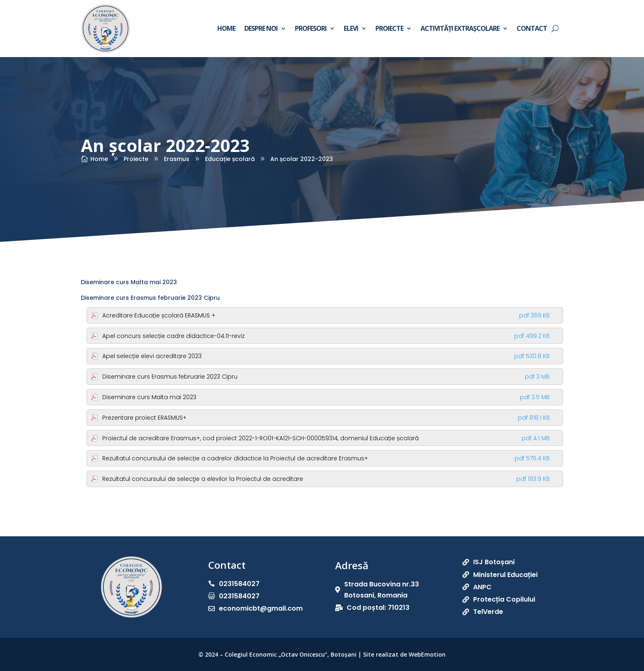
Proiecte (389, 28)
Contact (532, 28)
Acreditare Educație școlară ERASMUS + (326, 315)
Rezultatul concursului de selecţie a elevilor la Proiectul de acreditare (326, 479)
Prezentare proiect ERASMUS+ (326, 418)
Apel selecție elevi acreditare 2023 (326, 356)
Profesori (311, 28)
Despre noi (261, 28)
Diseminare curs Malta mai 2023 (129, 282)
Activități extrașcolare (460, 28)
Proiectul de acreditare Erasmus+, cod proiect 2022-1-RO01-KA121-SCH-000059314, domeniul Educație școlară (326, 438)
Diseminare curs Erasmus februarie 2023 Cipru (150, 298)
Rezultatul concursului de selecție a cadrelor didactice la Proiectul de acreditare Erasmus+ (326, 458)
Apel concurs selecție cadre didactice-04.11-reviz (326, 336)
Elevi (351, 28)
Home (226, 28)
